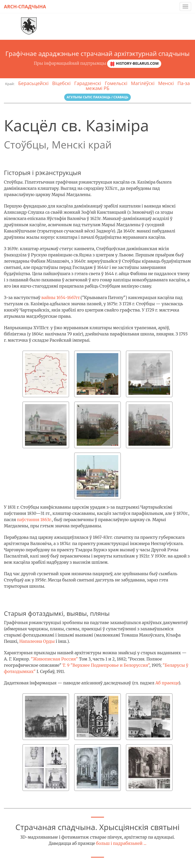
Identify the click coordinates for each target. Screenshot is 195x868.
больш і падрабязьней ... (121, 843)
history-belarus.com (134, 64)
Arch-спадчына (25, 7)
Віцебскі (61, 83)
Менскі (166, 83)
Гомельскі (116, 83)
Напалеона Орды (37, 641)
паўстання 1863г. (34, 520)
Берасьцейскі (33, 83)
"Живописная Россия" (54, 659)
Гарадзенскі (88, 83)
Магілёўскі (143, 83)
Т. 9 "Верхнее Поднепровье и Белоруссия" (106, 665)
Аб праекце (167, 683)
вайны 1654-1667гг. (61, 297)
